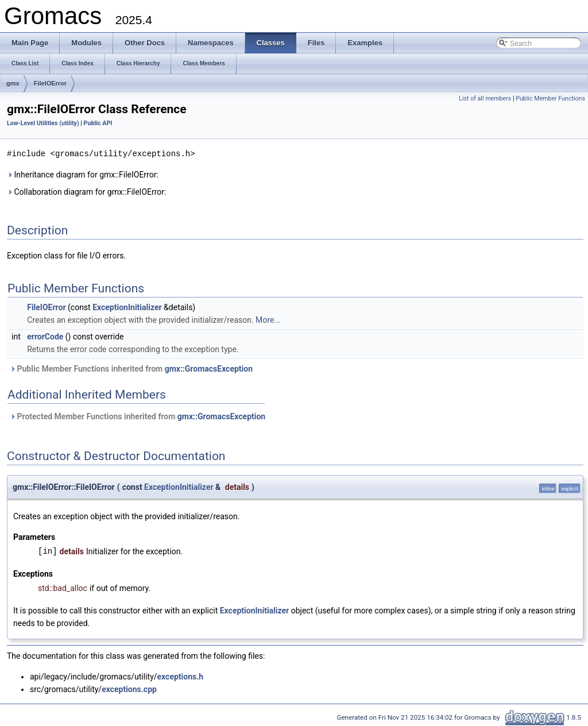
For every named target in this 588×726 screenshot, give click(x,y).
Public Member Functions (550, 99)
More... (268, 319)
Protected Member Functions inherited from (138, 416)
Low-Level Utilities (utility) (43, 123)
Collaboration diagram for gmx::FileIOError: (86, 191)
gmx (13, 83)
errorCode (45, 336)
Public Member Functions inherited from (131, 368)
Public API (98, 123)
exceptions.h (181, 676)
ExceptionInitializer (127, 307)
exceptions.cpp (129, 689)
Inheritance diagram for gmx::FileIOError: (83, 174)
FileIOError (50, 83)
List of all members (485, 99)
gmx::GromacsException (209, 368)
